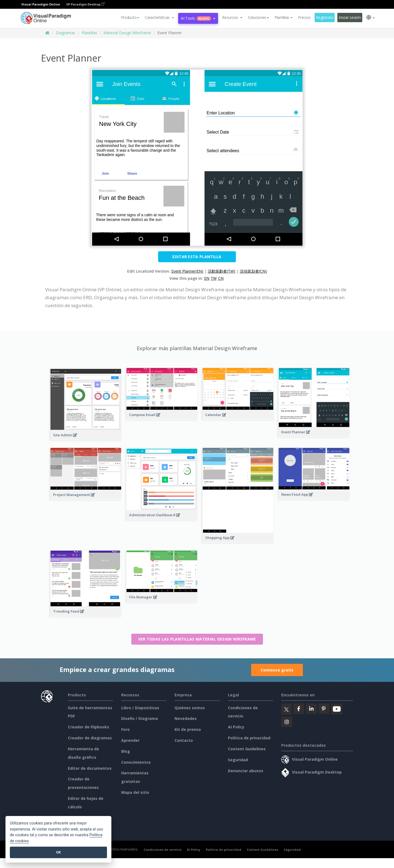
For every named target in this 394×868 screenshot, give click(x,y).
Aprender (130, 740)
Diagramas (66, 33)
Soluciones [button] (258, 17)
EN (207, 278)
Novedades (186, 718)
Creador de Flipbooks (89, 727)
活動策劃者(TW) (221, 271)
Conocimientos (136, 762)
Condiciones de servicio (163, 850)
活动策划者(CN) (253, 271)
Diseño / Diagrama (140, 718)
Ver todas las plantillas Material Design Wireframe (197, 639)
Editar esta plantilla (197, 257)
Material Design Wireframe (127, 33)
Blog (126, 751)
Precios (304, 17)
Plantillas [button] (283, 17)
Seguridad (238, 760)
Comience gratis (277, 670)
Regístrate (325, 17)
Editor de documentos (90, 768)
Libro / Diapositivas (140, 708)
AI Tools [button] (198, 18)
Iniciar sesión (350, 17)
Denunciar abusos (246, 771)
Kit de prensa (188, 729)
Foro (125, 729)
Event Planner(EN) (187, 271)
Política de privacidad (249, 738)
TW (214, 278)
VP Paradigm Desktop (85, 4)
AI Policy (236, 727)
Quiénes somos (190, 708)
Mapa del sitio (135, 792)
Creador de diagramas (90, 738)
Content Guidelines (247, 749)
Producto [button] (130, 17)
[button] (159, 18)
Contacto (184, 740)
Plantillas (89, 33)
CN (221, 278)
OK (58, 852)
